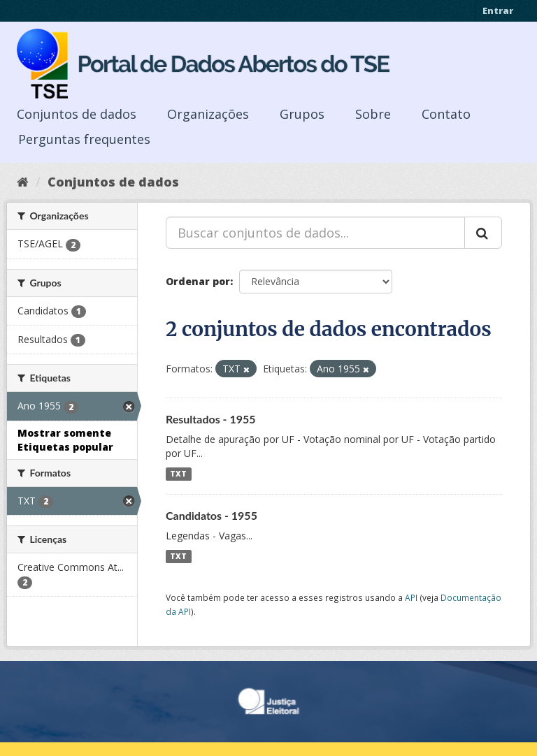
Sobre (373, 114)
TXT (178, 474)
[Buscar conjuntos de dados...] (315, 233)
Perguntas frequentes (84, 139)
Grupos (302, 114)
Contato (446, 114)
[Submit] (483, 233)
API (411, 597)
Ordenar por (198, 281)
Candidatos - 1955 (212, 515)
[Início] (23, 182)
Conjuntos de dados (77, 114)
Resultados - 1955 (211, 419)
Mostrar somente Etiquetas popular (65, 440)
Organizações (208, 114)
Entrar (498, 10)
